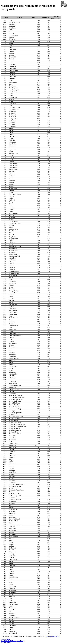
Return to (5, 639)
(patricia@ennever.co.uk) (53, 636)
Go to (13, 641)
